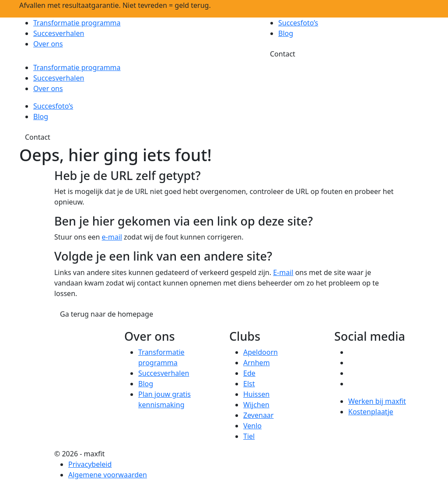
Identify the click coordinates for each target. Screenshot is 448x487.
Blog (286, 33)
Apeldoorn (261, 352)
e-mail (112, 237)
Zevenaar (258, 415)
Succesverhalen (59, 33)
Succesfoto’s (298, 23)
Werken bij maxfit (377, 401)
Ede (249, 373)
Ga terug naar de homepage (107, 314)
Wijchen (256, 405)
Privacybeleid (90, 464)
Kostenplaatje (371, 412)
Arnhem (257, 363)
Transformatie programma (77, 23)
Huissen (256, 394)
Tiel (249, 436)
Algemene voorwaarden (108, 475)
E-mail (283, 272)
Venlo (252, 426)
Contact (283, 54)
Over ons (48, 44)
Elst (249, 384)
